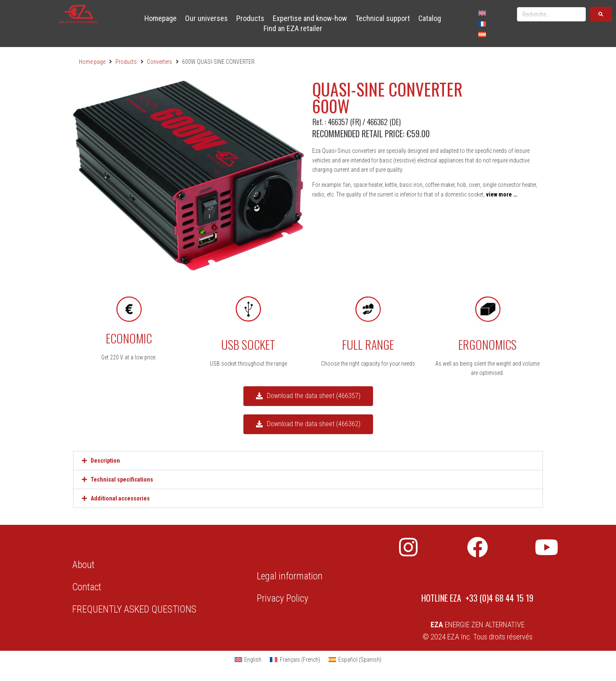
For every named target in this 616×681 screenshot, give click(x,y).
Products (126, 62)
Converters (159, 62)
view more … (501, 194)
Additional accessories (120, 498)
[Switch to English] (482, 13)
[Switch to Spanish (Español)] (355, 660)
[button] (308, 461)
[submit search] (601, 14)
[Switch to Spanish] (482, 34)
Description (105, 461)
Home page (92, 62)
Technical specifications (122, 479)
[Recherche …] (551, 14)
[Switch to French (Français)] (295, 660)
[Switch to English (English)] (248, 660)
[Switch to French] (482, 23)
